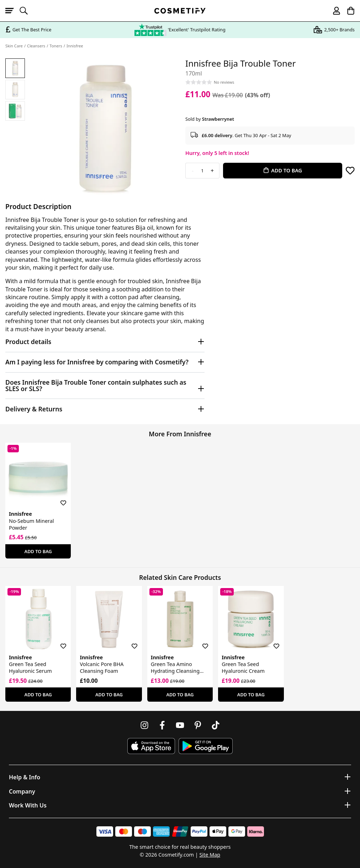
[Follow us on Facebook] (162, 725)
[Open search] (27, 11)
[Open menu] (12, 11)
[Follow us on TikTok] (216, 725)
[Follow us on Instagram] (144, 725)
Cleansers (36, 46)
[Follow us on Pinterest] (198, 725)
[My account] (333, 11)
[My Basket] (348, 11)
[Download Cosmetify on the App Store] (151, 746)
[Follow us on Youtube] (180, 725)
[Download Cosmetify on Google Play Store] (206, 746)
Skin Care (14, 46)
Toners (56, 46)
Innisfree (75, 46)
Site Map (210, 855)
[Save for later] (350, 171)
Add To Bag (38, 551)
